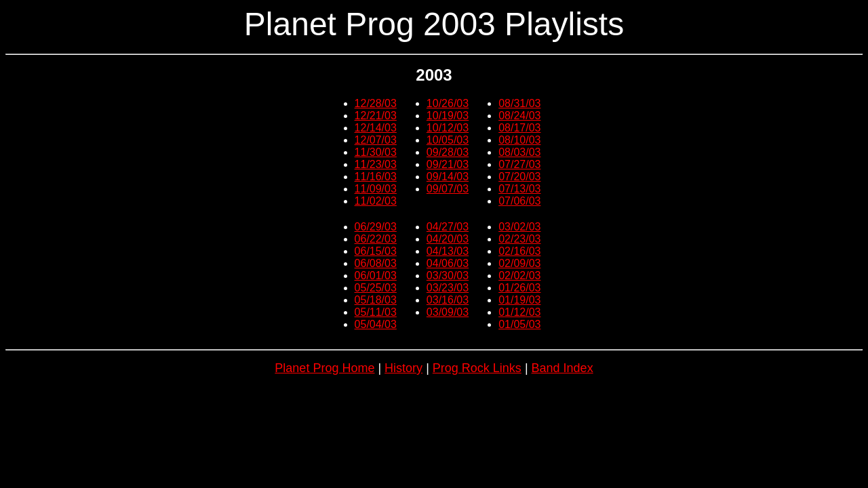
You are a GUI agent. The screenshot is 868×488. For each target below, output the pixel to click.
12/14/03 (376, 128)
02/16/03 (519, 251)
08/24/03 (519, 116)
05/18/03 (376, 300)
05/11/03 (376, 312)
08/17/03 (519, 128)
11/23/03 (376, 164)
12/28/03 (376, 103)
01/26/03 (519, 288)
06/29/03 (376, 227)
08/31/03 (519, 103)
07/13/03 (519, 189)
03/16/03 (448, 300)
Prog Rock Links (477, 368)
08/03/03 (519, 152)
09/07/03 (448, 189)
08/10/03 (519, 140)
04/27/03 (448, 227)
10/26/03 (448, 103)
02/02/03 (519, 276)
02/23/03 (519, 239)
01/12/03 (519, 312)
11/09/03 (376, 189)
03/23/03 (448, 288)
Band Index (563, 368)
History (403, 368)
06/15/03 (376, 251)
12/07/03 (376, 140)
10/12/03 (448, 128)
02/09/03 (519, 263)
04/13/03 (448, 251)
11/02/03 (376, 201)
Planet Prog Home (324, 368)
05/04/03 (376, 324)
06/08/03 (376, 263)
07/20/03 (519, 177)
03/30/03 (448, 276)
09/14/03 (448, 177)
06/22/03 (376, 239)
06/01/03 (376, 276)
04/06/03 (448, 263)
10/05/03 (448, 140)
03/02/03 (519, 227)
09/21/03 (448, 164)
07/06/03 (519, 201)
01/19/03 (519, 300)
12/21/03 (376, 116)
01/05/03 (519, 324)
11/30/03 (376, 152)
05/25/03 (376, 288)
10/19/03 (448, 116)
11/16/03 (376, 177)
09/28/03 (448, 152)
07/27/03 (519, 164)
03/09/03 (448, 312)
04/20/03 (448, 239)
